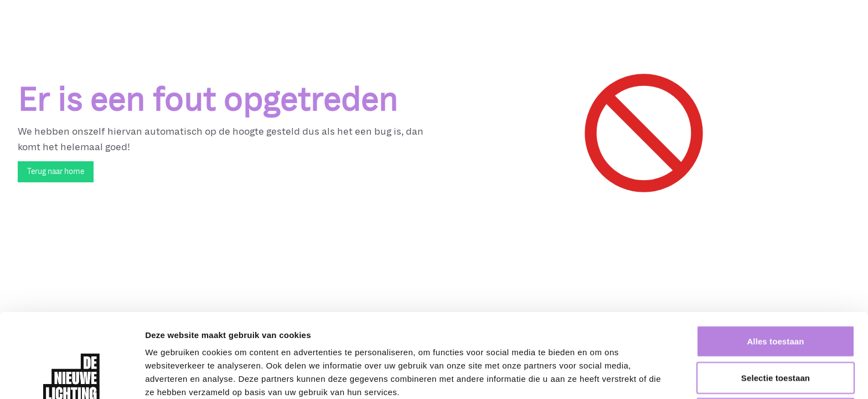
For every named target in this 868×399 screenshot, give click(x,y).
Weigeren (776, 335)
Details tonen (598, 377)
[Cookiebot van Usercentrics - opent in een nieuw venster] (72, 377)
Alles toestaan (775, 262)
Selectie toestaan (776, 299)
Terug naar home (56, 172)
